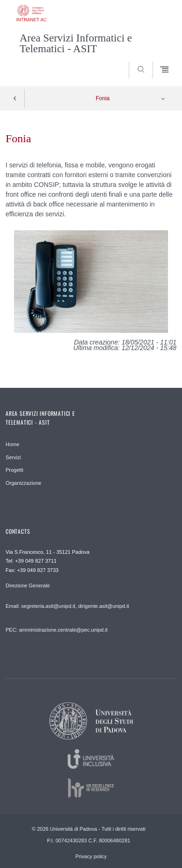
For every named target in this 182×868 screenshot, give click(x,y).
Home (12, 444)
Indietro (15, 98)
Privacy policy (91, 856)
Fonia (103, 98)
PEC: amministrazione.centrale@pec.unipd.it (56, 630)
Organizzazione (23, 483)
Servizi (13, 457)
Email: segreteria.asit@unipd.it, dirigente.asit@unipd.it (67, 606)
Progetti (14, 470)
